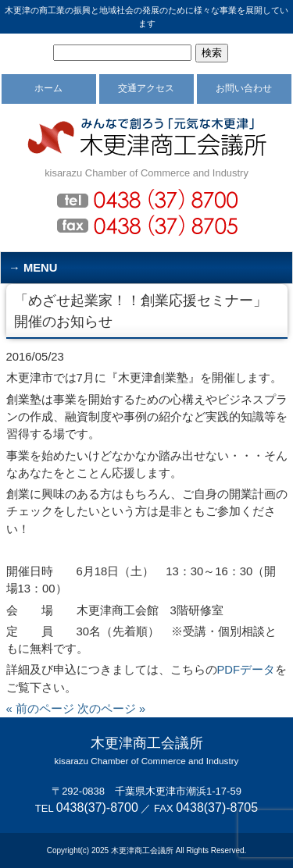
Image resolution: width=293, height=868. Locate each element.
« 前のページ (40, 709)
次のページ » (111, 709)
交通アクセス (146, 88)
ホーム (48, 88)
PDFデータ (247, 670)
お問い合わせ (244, 88)
